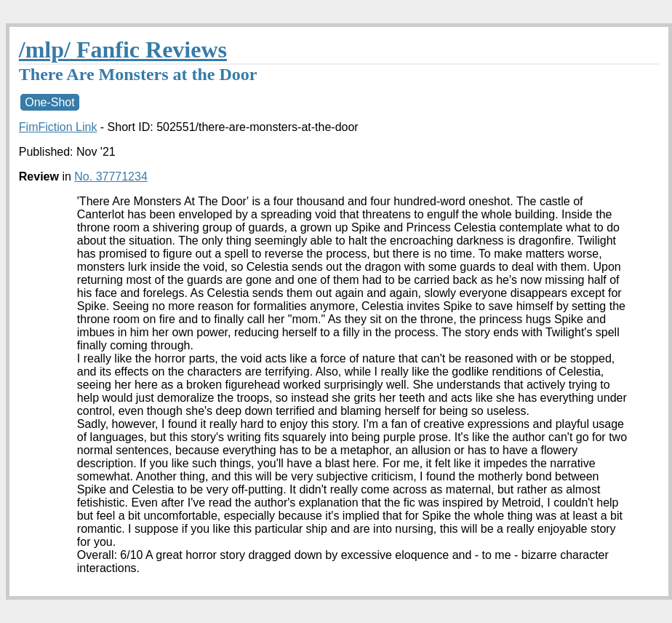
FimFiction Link (58, 127)
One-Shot (49, 102)
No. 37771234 (111, 176)
